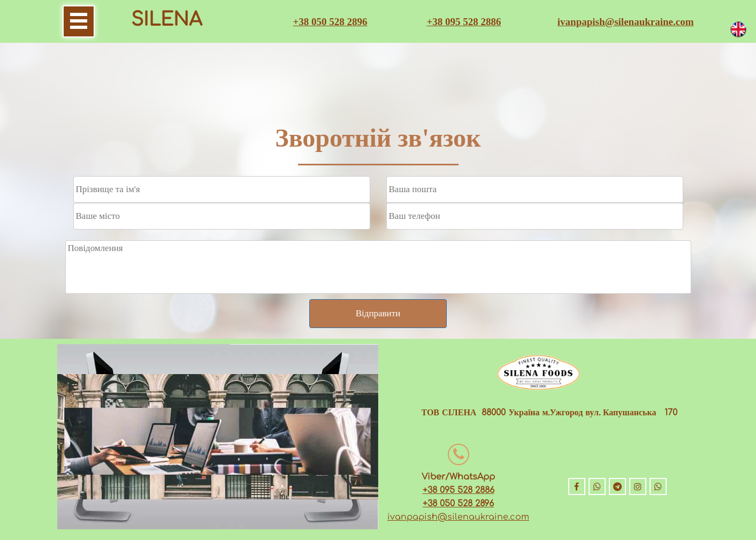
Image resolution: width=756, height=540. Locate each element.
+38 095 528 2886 (464, 22)
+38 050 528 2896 (330, 22)
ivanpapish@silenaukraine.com (626, 22)
